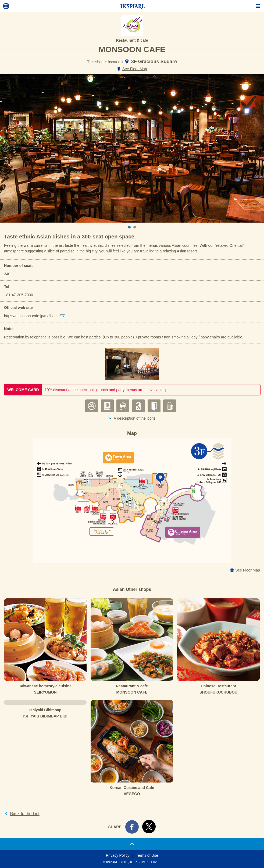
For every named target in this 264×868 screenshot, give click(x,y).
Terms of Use (147, 855)
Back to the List (25, 814)
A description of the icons (135, 418)
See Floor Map (135, 69)
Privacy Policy (118, 855)
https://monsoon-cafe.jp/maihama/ (32, 316)
